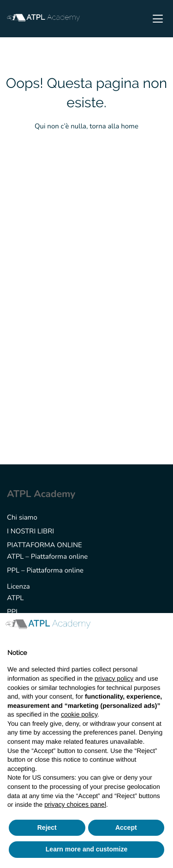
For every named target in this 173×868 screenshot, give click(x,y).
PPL (13, 612)
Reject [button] (47, 827)
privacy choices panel (75, 804)
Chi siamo (22, 518)
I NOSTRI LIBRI (30, 532)
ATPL (15, 598)
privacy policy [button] (114, 678)
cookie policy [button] (79, 714)
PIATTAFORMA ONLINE (45, 545)
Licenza (18, 587)
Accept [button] (126, 827)
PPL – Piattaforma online (45, 571)
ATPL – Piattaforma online (47, 557)
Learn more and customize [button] (86, 849)
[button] (161, 628)
